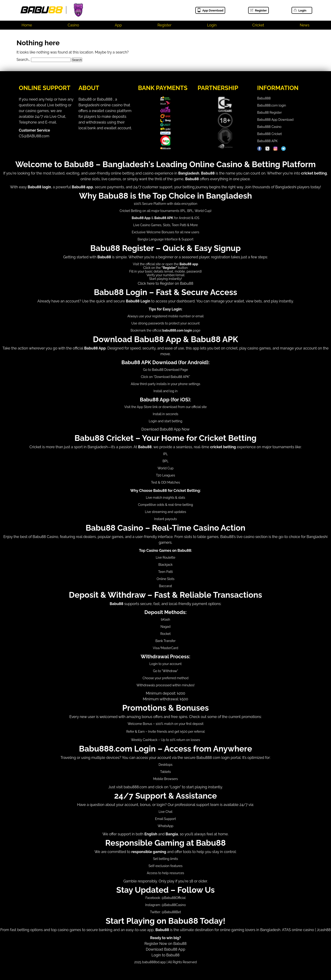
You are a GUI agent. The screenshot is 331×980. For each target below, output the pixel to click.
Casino (73, 25)
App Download (210, 10)
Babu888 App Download (275, 120)
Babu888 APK (267, 141)
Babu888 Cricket (269, 134)
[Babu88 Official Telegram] (283, 149)
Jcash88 (324, 930)
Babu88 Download (166, 370)
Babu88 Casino (45, 537)
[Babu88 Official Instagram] (275, 149)
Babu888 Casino (269, 127)
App (118, 25)
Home (27, 25)
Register (258, 10)
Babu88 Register (269, 113)
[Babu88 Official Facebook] (259, 149)
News (305, 25)
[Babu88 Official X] (267, 149)
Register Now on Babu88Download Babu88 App (165, 944)
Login (300, 10)
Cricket (258, 25)
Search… (23, 60)
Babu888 (264, 98)
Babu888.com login (272, 105)
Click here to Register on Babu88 (165, 283)
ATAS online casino (298, 930)
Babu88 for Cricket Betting (176, 491)
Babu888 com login (213, 758)
